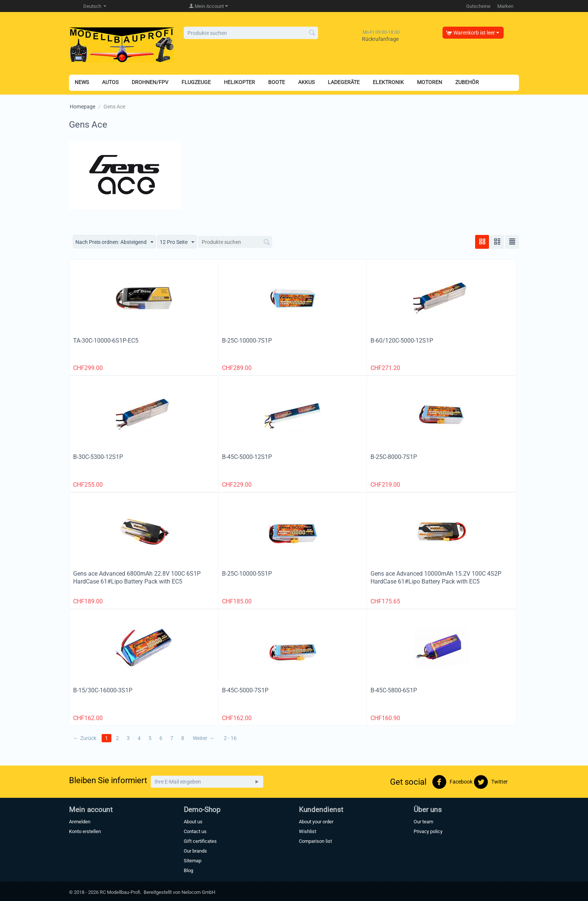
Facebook (452, 782)
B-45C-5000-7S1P (245, 690)
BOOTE (277, 82)
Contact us (195, 831)
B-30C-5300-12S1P (98, 457)
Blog (188, 870)
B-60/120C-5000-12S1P (402, 341)
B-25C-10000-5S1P (247, 574)
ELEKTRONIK (388, 82)
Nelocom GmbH (198, 892)
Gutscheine (478, 6)
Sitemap (193, 861)
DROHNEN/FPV (150, 82)
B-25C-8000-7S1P (394, 457)
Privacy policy (428, 831)
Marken (505, 6)
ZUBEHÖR (467, 82)
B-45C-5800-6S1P (394, 690)
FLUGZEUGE (196, 82)
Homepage (82, 107)
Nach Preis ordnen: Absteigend (114, 242)
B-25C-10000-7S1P (247, 341)
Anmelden (80, 822)
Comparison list (315, 841)
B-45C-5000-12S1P (247, 457)
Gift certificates (200, 841)
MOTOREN (430, 82)
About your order (316, 822)
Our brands (195, 851)
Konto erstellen (85, 831)
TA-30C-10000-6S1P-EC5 (106, 341)
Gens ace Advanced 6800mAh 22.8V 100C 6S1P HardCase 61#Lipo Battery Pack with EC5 (137, 578)
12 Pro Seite (177, 242)
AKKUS (306, 82)
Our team (423, 822)
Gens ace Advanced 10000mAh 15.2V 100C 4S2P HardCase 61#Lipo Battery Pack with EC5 (436, 578)
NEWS (82, 82)
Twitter (491, 782)
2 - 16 (230, 738)
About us (193, 822)
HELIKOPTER (239, 82)
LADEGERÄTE (344, 82)
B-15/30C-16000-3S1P (103, 690)
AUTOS (110, 82)
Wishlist (307, 831)
